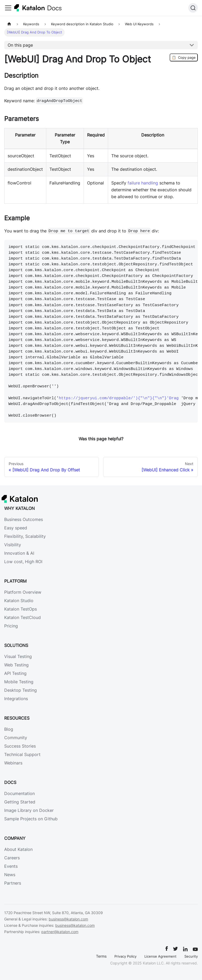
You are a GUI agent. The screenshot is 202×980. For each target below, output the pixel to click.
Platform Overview (23, 592)
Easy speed (16, 528)
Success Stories (20, 746)
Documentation (19, 793)
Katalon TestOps (21, 609)
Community (16, 738)
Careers (12, 858)
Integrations (16, 699)
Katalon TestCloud (22, 617)
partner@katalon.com (60, 932)
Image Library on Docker (29, 810)
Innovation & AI (19, 553)
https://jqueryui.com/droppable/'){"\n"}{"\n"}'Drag (119, 398)
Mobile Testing (19, 682)
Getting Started (20, 802)
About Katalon (18, 849)
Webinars (13, 763)
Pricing (11, 626)
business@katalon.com (68, 919)
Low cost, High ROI (23, 562)
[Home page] (9, 24)
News (10, 875)
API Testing (15, 673)
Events (11, 866)
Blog (9, 729)
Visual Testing (18, 656)
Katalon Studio (19, 601)
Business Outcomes (24, 519)
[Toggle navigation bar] (8, 8)
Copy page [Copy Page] (184, 57)
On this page (20, 45)
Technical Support (22, 754)
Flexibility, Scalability (25, 536)
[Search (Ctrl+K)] (193, 8)
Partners (13, 883)
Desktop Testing (21, 690)
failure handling (143, 183)
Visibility (13, 545)
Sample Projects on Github (31, 819)
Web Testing (16, 665)
